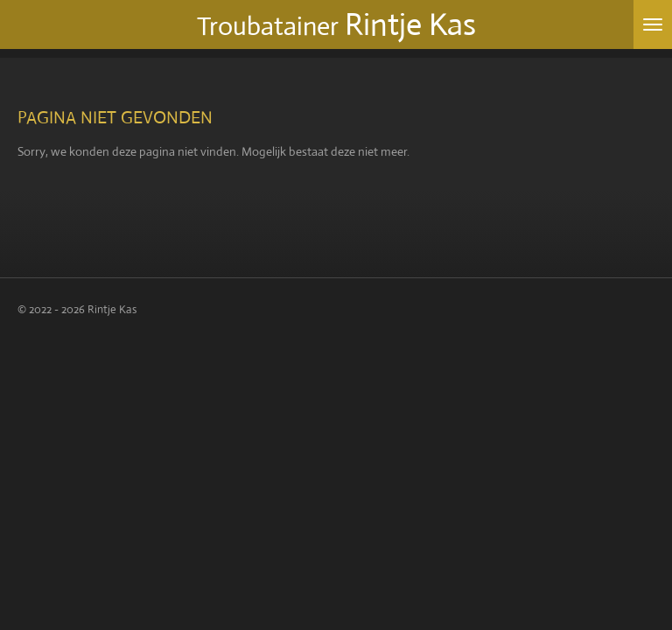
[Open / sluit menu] (653, 24)
